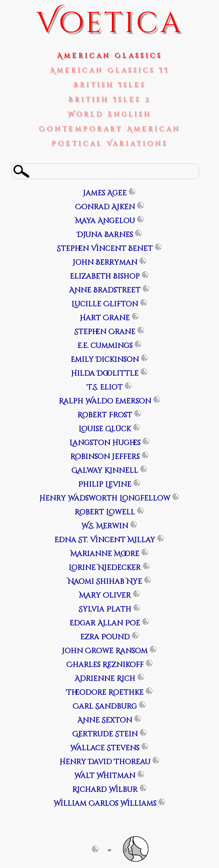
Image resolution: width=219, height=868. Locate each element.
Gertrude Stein (105, 734)
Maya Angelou (105, 221)
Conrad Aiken (105, 207)
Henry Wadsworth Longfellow (105, 498)
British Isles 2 (109, 100)
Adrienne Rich (105, 679)
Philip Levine (105, 485)
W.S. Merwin (105, 526)
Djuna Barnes (105, 235)
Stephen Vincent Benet (105, 249)
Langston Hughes (105, 443)
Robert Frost (105, 415)
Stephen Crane (105, 332)
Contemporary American (110, 129)
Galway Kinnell (105, 471)
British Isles (110, 85)
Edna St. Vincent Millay (105, 540)
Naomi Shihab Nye (105, 582)
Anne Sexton (105, 720)
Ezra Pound (105, 637)
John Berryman (105, 263)
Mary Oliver (105, 596)
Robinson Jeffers (105, 457)
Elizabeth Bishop (105, 276)
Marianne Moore (105, 554)
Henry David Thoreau (105, 762)
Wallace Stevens (105, 748)
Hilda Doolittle (105, 374)
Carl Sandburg (105, 706)
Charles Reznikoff (105, 665)
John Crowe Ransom (105, 651)
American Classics (110, 56)
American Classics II (110, 71)
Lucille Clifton (105, 304)
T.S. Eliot (105, 387)
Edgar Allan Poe (105, 623)
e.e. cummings (105, 346)
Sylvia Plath (105, 609)
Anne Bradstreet (105, 290)
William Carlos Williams (105, 804)
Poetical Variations (110, 144)
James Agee (105, 193)
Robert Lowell (105, 512)
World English (110, 115)
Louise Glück (105, 429)
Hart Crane (105, 318)
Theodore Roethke (105, 693)
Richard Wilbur (105, 790)
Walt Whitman (105, 776)
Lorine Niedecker (105, 568)
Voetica (110, 24)
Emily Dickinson (105, 360)
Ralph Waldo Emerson (105, 401)
